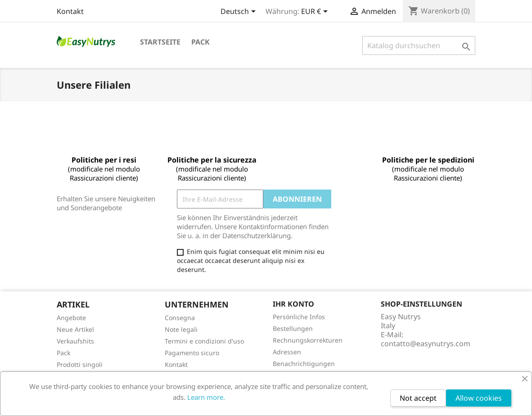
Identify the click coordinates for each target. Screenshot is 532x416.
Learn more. (206, 397)
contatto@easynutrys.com (426, 344)
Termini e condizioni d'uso (204, 341)
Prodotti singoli (80, 364)
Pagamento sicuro (192, 353)
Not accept (418, 398)
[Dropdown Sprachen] (240, 12)
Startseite (160, 42)
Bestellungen (293, 328)
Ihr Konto (293, 304)
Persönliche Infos (299, 317)
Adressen (287, 352)
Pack (201, 42)
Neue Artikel (75, 329)
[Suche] (419, 45)
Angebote (71, 318)
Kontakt (70, 11)
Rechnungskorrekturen (308, 340)
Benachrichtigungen (304, 364)
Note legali (181, 329)
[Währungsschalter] (316, 12)
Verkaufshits (75, 341)
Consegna (180, 318)
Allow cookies (479, 398)
